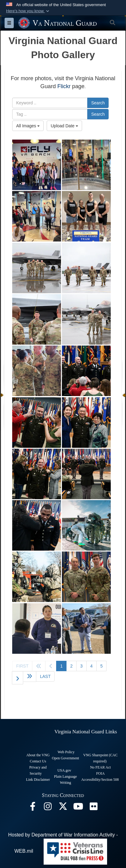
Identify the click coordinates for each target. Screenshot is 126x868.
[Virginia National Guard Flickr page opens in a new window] (94, 808)
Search (98, 103)
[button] (28, 11)
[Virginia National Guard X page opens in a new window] (63, 808)
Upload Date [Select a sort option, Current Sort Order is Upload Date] (64, 126)
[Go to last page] (45, 676)
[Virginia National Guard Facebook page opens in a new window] (33, 808)
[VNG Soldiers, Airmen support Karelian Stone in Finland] (86, 525)
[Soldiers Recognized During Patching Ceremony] (37, 371)
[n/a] (86, 371)
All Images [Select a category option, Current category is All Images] (28, 126)
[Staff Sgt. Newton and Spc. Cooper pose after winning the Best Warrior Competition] (86, 577)
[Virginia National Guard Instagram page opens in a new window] (48, 808)
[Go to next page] (18, 678)
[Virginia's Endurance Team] (86, 216)
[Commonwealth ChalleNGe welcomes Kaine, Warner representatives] (37, 629)
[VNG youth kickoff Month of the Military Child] (37, 165)
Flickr (64, 86)
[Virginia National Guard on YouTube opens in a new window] (78, 808)
